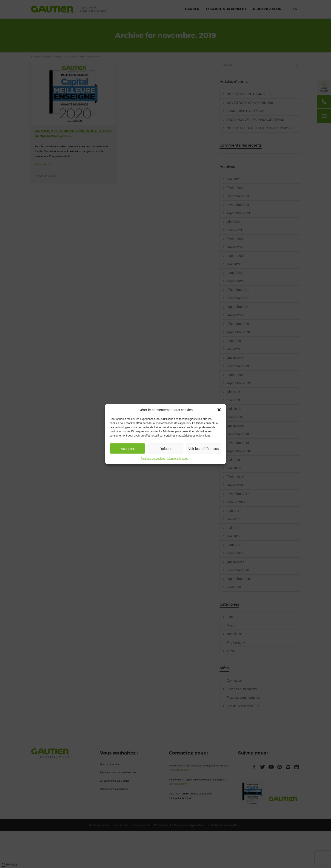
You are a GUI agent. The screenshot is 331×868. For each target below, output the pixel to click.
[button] (219, 410)
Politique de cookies (153, 459)
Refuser (166, 448)
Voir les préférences (204, 448)
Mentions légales (178, 459)
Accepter (127, 448)
